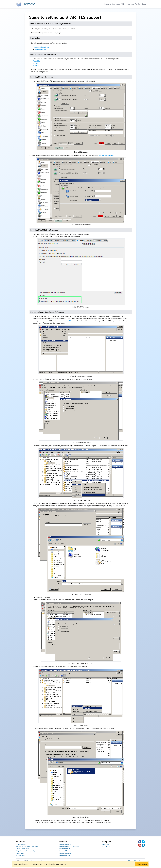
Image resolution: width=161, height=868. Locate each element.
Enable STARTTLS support (81, 307)
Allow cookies (142, 864)
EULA (136, 861)
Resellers (138, 4)
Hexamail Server (65, 851)
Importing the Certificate (81, 817)
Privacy (131, 861)
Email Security (21, 844)
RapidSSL (37, 61)
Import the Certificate (81, 725)
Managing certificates (106, 155)
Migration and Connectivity (26, 851)
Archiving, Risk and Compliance (27, 846)
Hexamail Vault (65, 849)
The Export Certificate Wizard (81, 594)
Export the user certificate (81, 500)
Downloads (116, 4)
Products (108, 4)
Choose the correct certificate (81, 225)
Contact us (106, 846)
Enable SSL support (81, 152)
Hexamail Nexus (65, 853)
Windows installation (42, 47)
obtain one (72, 321)
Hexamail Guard (65, 844)
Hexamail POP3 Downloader (69, 846)
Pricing (123, 4)
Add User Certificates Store (81, 443)
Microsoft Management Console (81, 376)
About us (105, 844)
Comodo (36, 63)
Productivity (20, 855)
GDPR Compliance (23, 849)
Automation (20, 853)
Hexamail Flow (64, 855)
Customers (130, 4)
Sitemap (142, 861)
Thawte (36, 65)
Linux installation (40, 49)
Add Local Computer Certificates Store (81, 663)
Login (144, 4)
